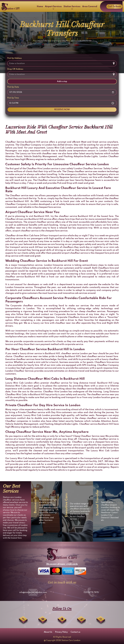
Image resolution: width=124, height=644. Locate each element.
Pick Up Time (13, 98)
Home (40, 7)
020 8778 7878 (91, 592)
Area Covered (90, 7)
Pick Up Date (13, 87)
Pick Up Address (15, 58)
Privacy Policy (61, 632)
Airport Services (53, 7)
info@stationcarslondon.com (33, 592)
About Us (48, 632)
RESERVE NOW (62, 110)
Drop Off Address (15, 69)
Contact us (75, 632)
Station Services (72, 7)
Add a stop (62, 82)
